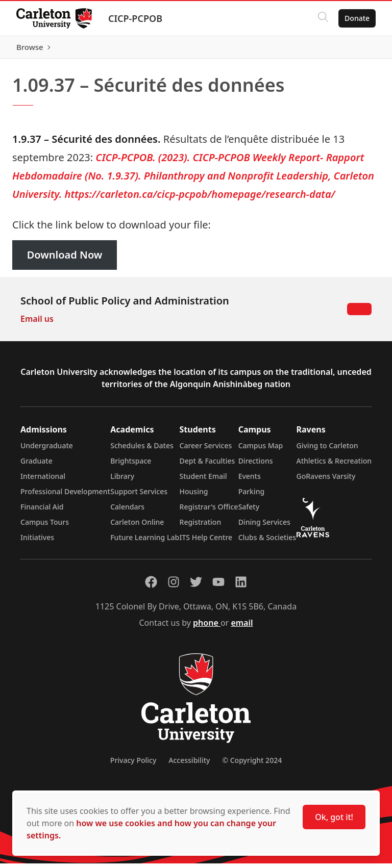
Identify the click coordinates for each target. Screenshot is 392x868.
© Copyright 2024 (252, 765)
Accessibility (189, 765)
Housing (194, 496)
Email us (37, 323)
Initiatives (37, 542)
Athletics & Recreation (334, 465)
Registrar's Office (209, 511)
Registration (201, 527)
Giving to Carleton (327, 450)
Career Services (206, 450)
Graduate (36, 465)
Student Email (203, 481)
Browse (356, 49)
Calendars (127, 511)
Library (122, 481)
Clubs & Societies (267, 542)
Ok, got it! (334, 817)
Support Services (139, 496)
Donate (357, 18)
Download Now (65, 260)
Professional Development (65, 496)
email (242, 627)
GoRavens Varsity (326, 481)
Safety (249, 511)
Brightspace (131, 465)
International (43, 481)
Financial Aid (42, 511)
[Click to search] (323, 18)
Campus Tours (45, 527)
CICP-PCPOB (135, 18)
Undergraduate (47, 450)
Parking (252, 496)
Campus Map (261, 450)
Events (250, 481)
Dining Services (264, 527)
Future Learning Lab (145, 542)
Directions (256, 465)
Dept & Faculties (207, 465)
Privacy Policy (133, 765)
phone (207, 627)
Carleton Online (137, 527)
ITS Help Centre (206, 542)
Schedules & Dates (142, 450)
